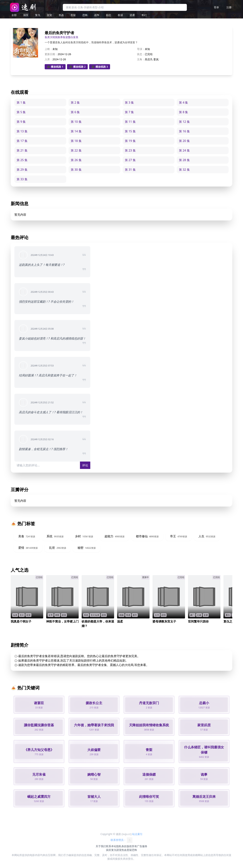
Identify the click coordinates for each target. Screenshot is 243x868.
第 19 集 (130, 141)
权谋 (120, 15)
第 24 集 (184, 150)
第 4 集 (183, 102)
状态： (141, 54)
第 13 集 (22, 131)
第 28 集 (184, 160)
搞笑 (26, 15)
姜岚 (156, 59)
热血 (61, 15)
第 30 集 (76, 170)
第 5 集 (21, 112)
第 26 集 (76, 160)
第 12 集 (184, 122)
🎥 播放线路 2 (77, 67)
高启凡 (149, 59)
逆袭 (132, 15)
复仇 (38, 15)
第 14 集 (76, 131)
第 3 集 (129, 102)
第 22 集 (76, 150)
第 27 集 (130, 160)
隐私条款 (121, 846)
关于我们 (101, 846)
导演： (141, 49)
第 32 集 (184, 170)
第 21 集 (22, 150)
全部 (14, 15)
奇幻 (144, 15)
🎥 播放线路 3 (100, 67)
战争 (97, 15)
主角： (141, 59)
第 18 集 (76, 141)
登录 (216, 7)
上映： (49, 49)
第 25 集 (22, 160)
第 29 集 (22, 170)
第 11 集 (130, 122)
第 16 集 (184, 131)
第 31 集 (130, 170)
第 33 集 (22, 179)
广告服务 (142, 846)
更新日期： (51, 54)
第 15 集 (130, 131)
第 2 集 (75, 102)
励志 (109, 15)
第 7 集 (129, 112)
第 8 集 (183, 112)
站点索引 (137, 834)
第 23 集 (130, 150)
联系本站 (111, 846)
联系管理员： (121, 840)
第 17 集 (22, 141)
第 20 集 (184, 141)
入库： (49, 59)
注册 (229, 7)
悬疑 (73, 15)
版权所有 (132, 846)
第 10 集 (76, 122)
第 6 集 (75, 112)
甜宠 (49, 15)
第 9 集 (21, 122)
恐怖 (85, 15)
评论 (85, 465)
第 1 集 (21, 102)
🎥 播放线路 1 (55, 67)
